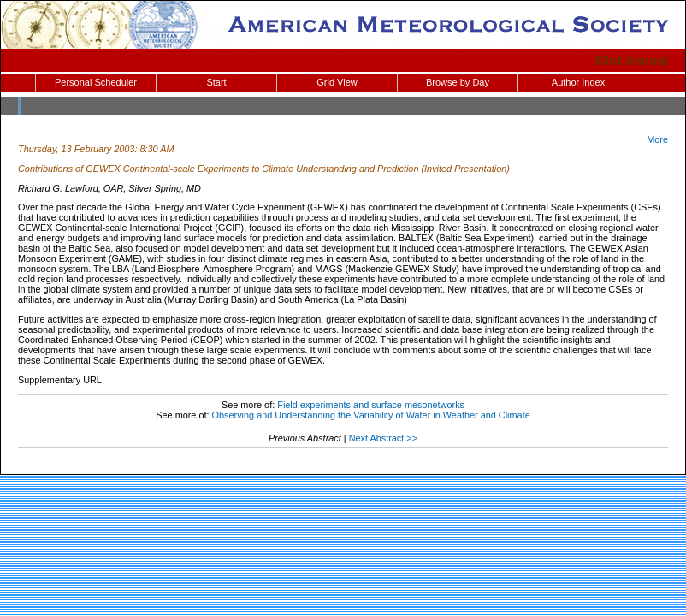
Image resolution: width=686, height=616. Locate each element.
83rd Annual (631, 60)
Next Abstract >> (383, 438)
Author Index (578, 82)
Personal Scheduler (96, 82)
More (657, 139)
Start (216, 82)
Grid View (337, 82)
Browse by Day (458, 82)
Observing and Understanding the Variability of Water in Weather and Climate (371, 415)
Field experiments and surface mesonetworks (371, 405)
